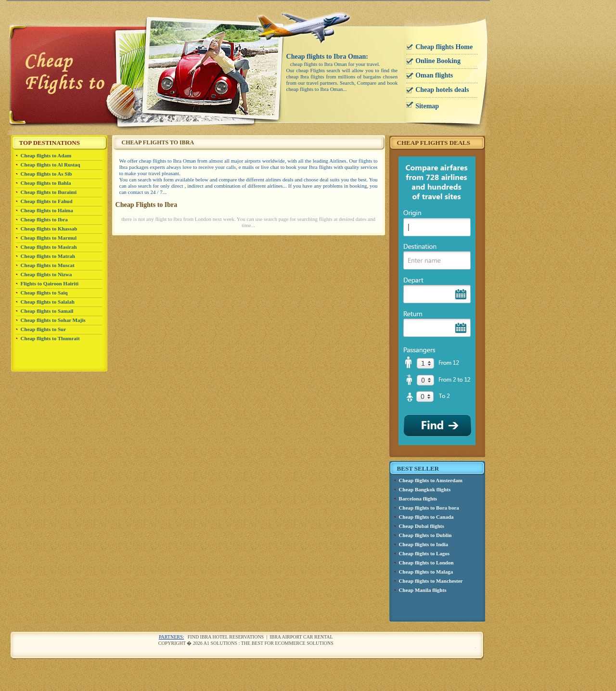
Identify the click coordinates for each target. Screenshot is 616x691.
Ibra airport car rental (301, 637)
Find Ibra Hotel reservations (226, 637)
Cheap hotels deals (442, 90)
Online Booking (438, 61)
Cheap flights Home (444, 47)
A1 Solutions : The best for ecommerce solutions (269, 643)
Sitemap (427, 106)
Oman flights (434, 75)
